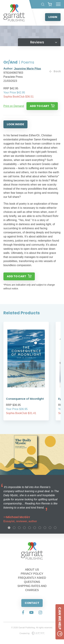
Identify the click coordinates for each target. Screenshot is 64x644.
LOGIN (53, 17)
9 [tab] (50, 528)
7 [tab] (40, 528)
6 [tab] (35, 528)
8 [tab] (45, 528)
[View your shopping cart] (50, 4)
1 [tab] (9, 528)
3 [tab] (19, 528)
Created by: (32, 633)
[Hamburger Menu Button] (58, 4)
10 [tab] (55, 528)
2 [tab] (14, 528)
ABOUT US (32, 570)
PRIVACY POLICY (32, 574)
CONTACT (32, 603)
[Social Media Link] (23, 613)
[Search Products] (43, 4)
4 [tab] (24, 528)
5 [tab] (30, 528)
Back (55, 71)
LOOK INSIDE (15, 124)
